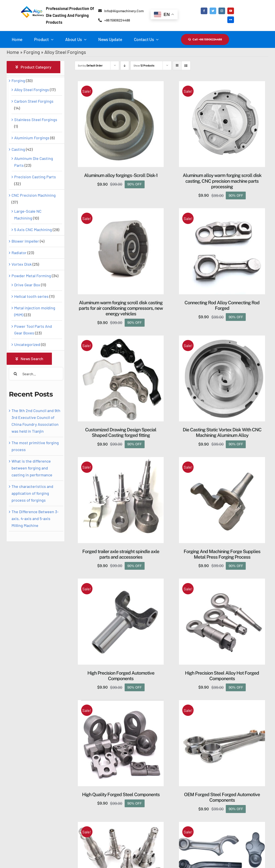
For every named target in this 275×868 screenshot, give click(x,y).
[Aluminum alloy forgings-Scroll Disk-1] (121, 84)
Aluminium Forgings (32, 138)
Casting (18, 149)
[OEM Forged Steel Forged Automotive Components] (222, 703)
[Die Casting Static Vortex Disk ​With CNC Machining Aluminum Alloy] (222, 339)
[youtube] (231, 11)
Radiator (19, 253)
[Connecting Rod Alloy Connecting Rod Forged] (222, 212)
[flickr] (231, 20)
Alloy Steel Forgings (32, 90)
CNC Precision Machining (34, 195)
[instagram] (222, 11)
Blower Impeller (25, 241)
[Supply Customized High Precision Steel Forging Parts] (222, 825)
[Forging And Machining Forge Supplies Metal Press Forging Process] (222, 460)
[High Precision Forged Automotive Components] (121, 582)
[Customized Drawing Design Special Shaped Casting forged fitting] (121, 339)
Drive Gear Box (27, 285)
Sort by (90, 65)
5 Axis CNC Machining (33, 230)
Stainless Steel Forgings (36, 120)
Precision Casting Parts (35, 177)
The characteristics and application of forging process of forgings (32, 493)
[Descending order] (125, 66)
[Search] (16, 374)
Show (144, 65)
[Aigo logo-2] (32, 6)
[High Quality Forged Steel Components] (121, 703)
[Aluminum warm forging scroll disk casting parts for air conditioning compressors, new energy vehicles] (121, 212)
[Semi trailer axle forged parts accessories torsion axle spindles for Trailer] (121, 825)
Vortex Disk (22, 264)
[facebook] (204, 11)
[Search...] (36, 374)
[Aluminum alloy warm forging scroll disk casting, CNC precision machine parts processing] (222, 84)
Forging (32, 52)
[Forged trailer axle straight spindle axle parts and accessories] (121, 460)
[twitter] (213, 11)
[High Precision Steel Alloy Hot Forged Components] (222, 582)
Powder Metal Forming (31, 276)
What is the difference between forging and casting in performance (32, 468)
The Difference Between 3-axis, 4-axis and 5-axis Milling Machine (35, 518)
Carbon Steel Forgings (34, 101)
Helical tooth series (31, 296)
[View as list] (186, 66)
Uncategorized (27, 344)
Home (13, 52)
